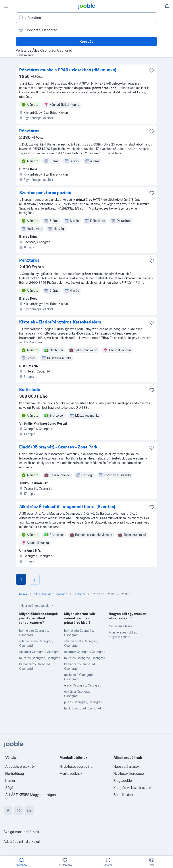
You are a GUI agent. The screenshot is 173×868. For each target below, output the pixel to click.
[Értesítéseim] (167, 6)
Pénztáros (29, 131)
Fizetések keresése (129, 773)
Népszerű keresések (38, 606)
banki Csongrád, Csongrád (83, 708)
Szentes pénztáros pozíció (45, 193)
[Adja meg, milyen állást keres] (86, 18)
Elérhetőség (15, 773)
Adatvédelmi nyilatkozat (22, 842)
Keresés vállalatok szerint (133, 788)
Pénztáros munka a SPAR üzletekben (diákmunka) (68, 70)
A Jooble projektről (20, 766)
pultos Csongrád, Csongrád (83, 702)
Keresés (86, 42)
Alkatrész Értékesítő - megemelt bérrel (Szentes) (67, 507)
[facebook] (8, 811)
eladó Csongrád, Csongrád (83, 685)
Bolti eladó (30, 390)
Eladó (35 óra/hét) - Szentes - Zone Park (58, 447)
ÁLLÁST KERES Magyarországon (31, 795)
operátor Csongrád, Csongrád (40, 652)
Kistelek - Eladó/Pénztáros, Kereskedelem (60, 322)
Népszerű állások (121, 626)
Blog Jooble (123, 781)
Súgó (9, 788)
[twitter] (19, 811)
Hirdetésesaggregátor (77, 766)
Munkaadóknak (71, 773)
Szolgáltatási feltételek (21, 832)
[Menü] (6, 6)
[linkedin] (29, 811)
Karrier (10, 781)
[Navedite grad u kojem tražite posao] (86, 30)
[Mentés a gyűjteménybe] (152, 70)
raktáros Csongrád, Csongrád (40, 658)
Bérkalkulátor (123, 795)
